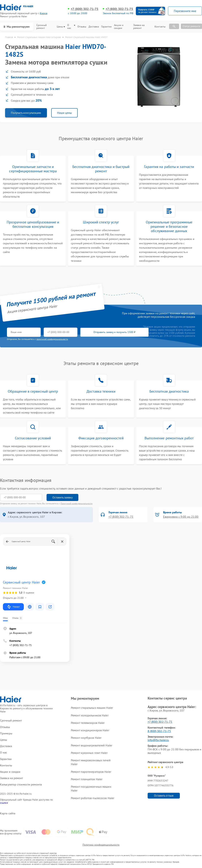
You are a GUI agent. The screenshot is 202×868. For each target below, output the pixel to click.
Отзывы (82, 27)
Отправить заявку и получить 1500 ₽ (114, 332)
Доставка (94, 27)
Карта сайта (8, 813)
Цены (61, 27)
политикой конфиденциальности (52, 339)
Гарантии (106, 27)
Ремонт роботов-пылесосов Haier (93, 798)
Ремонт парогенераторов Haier (91, 772)
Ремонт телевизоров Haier (88, 723)
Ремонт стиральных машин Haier (92, 708)
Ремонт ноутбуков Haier (86, 738)
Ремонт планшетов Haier (87, 779)
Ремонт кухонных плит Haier (89, 753)
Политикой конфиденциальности (77, 503)
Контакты (160, 27)
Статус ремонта (191, 26)
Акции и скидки (119, 27)
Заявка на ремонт (139, 27)
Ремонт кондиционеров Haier (90, 730)
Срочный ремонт (42, 27)
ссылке (4, 803)
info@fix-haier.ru (158, 740)
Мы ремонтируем (17, 27)
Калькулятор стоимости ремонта (21, 784)
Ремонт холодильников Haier (90, 715)
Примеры (6, 733)
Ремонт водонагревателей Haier (92, 745)
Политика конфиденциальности (101, 845)
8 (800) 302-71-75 (159, 731)
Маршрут (13, 607)
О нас (71, 27)
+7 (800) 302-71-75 (85, 9)
